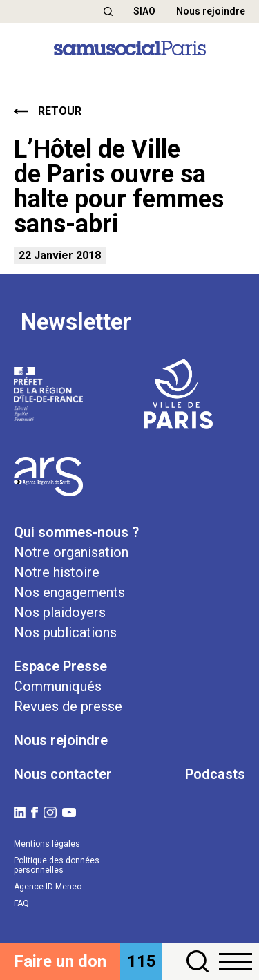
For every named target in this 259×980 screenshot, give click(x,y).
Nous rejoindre (211, 11)
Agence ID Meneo (48, 887)
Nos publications (65, 632)
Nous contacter (63, 774)
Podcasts (215, 774)
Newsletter (76, 322)
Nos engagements (69, 592)
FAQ (21, 903)
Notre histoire (57, 572)
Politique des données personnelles (57, 865)
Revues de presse (68, 706)
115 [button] (142, 961)
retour (48, 111)
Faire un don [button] (60, 961)
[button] (108, 11)
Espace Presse (60, 666)
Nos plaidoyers (60, 612)
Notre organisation (71, 552)
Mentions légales (47, 844)
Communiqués (58, 686)
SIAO (144, 11)
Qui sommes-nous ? (76, 532)
